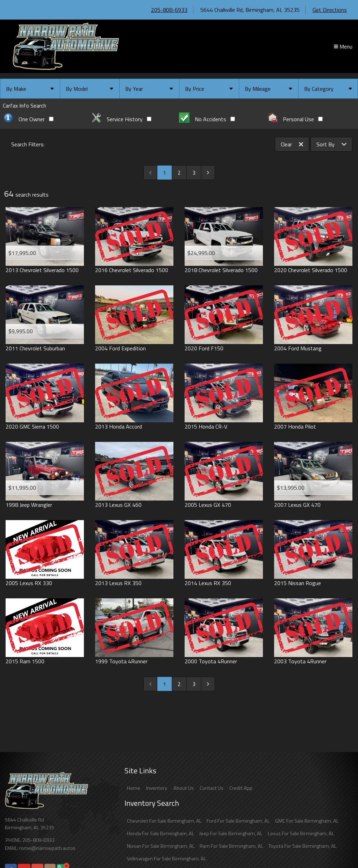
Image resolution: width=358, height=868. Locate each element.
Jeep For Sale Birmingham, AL (231, 833)
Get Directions (330, 10)
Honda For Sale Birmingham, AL (161, 833)
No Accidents (207, 119)
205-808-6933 (169, 10)
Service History (121, 119)
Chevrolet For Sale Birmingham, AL (164, 821)
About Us (184, 788)
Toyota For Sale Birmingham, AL (303, 846)
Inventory (157, 788)
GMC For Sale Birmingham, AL (307, 821)
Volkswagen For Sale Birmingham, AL (167, 859)
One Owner (28, 119)
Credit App (241, 788)
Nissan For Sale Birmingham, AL (161, 846)
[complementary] (337, 847)
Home (134, 788)
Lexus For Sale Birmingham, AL (301, 833)
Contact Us (212, 788)
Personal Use (295, 119)
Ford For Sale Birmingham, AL (238, 821)
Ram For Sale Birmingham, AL (231, 846)
